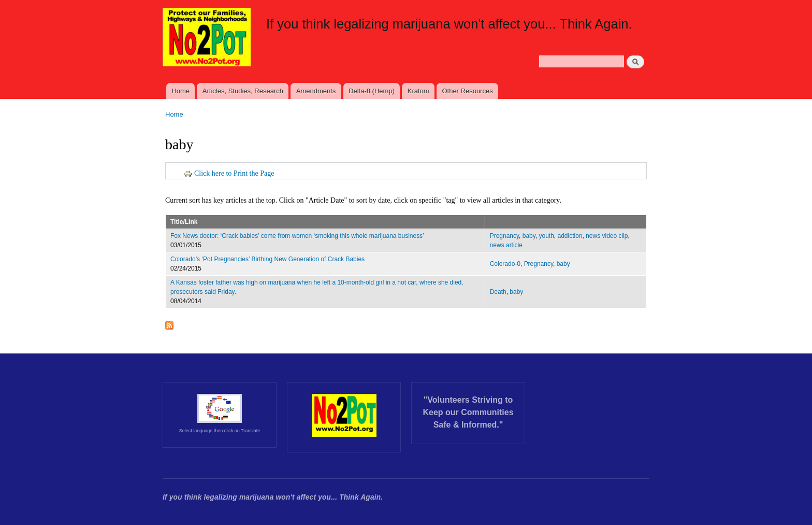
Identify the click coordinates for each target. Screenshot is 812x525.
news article (506, 245)
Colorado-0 (505, 264)
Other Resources (467, 91)
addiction (570, 236)
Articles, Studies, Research (243, 91)
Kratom (418, 91)
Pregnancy (504, 236)
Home (180, 91)
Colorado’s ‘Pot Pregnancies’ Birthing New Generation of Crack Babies (267, 259)
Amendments (316, 91)
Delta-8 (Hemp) (372, 91)
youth (547, 236)
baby (529, 236)
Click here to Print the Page (229, 173)
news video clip (607, 236)
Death (498, 292)
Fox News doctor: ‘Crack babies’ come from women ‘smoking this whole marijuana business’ (297, 236)
